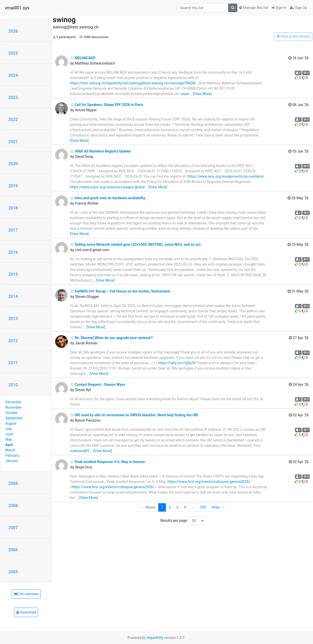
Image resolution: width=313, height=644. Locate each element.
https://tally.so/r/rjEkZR (177, 363)
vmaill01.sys (17, 8)
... (193, 507)
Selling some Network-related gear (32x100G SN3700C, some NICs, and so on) (135, 244)
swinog (64, 20)
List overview (26, 594)
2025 (13, 53)
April (9, 445)
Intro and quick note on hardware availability (108, 198)
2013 (13, 318)
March (10, 450)
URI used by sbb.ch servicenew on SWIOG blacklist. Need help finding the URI (134, 415)
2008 (13, 505)
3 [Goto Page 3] (177, 507)
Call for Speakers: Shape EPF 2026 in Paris (107, 105)
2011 (13, 363)
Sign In (279, 8)
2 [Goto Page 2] (170, 507)
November (13, 407)
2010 (13, 385)
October (12, 413)
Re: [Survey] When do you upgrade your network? (112, 338)
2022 (13, 119)
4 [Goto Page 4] (185, 507)
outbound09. (80, 451)
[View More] (202, 94)
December (13, 402)
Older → (218, 507)
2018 (13, 208)
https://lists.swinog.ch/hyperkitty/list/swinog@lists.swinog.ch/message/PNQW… (134, 83)
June (9, 434)
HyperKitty (155, 638)
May (9, 439)
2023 (13, 97)
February (12, 455)
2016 (13, 252)
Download (26, 612)
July (9, 429)
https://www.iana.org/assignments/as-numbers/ (226, 176)
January (12, 461)
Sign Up (298, 8)
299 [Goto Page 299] (203, 507)
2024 (13, 75)
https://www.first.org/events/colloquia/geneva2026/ (209, 482)
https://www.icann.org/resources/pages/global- (108, 187)
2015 (13, 274)
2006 (13, 550)
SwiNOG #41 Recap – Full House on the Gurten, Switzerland (120, 291)
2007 (13, 528)
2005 (13, 572)
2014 (13, 296)
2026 (13, 31)
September (14, 418)
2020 (13, 164)
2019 (13, 186)
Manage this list (254, 8)
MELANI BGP (83, 58)
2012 (13, 341)
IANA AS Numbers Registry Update (100, 151)
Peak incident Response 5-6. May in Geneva (107, 462)
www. (185, 94)
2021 (13, 142)
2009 (13, 483)
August (11, 423)
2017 (13, 230)
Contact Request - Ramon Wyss (98, 385)
